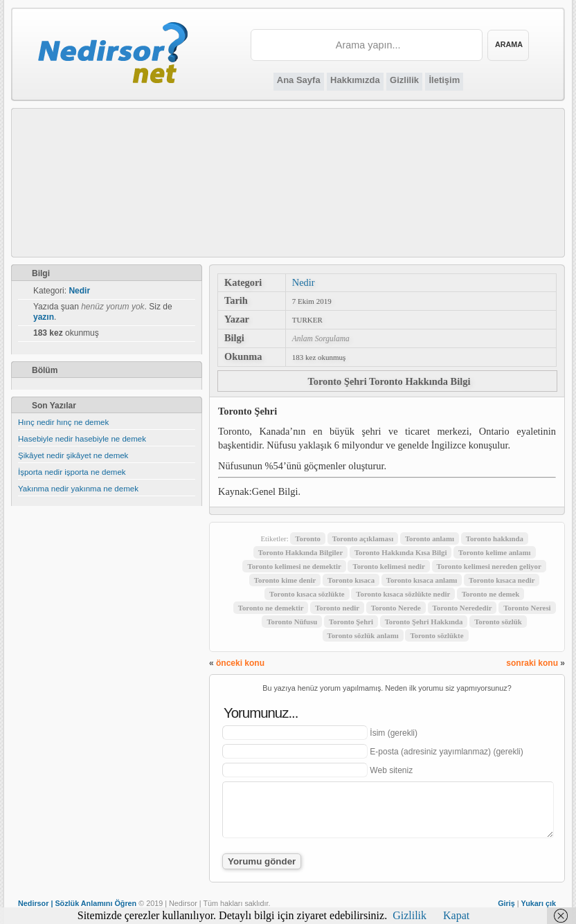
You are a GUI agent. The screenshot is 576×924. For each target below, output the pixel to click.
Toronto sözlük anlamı (363, 635)
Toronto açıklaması (363, 538)
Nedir (304, 282)
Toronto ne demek (490, 594)
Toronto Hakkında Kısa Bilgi (401, 552)
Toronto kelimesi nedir (388, 566)
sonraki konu (532, 663)
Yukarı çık (539, 903)
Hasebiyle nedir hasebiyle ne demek (82, 439)
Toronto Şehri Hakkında (424, 622)
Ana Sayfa (299, 80)
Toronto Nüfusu (292, 622)
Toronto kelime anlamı (494, 552)
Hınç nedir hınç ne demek (63, 422)
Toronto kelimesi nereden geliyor (489, 566)
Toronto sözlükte (436, 635)
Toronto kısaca (351, 580)
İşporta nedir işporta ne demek (72, 472)
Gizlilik (404, 80)
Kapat (456, 915)
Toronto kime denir (285, 580)
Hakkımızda (355, 80)
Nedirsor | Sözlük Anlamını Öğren (77, 903)
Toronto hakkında (495, 538)
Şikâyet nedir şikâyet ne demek (73, 455)
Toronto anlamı (430, 538)
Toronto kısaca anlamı (422, 580)
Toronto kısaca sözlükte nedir (403, 594)
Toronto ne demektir (271, 608)
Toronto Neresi (527, 608)
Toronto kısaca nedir (502, 580)
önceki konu (240, 663)
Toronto (308, 538)
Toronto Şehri (351, 622)
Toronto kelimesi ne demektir (294, 566)
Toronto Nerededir (462, 608)
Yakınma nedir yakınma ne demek (78, 489)
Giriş (506, 903)
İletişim (444, 80)
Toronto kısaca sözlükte (307, 594)
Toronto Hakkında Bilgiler (300, 552)
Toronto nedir (337, 608)
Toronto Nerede (396, 608)
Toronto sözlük (498, 622)
